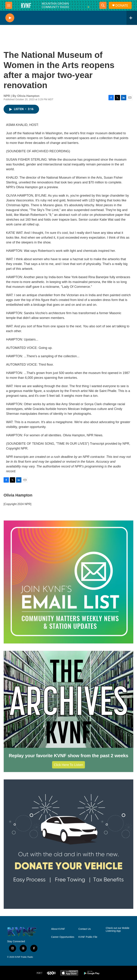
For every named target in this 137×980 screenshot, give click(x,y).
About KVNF (58, 929)
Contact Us (85, 929)
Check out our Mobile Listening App (118, 930)
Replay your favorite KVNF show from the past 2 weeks (68, 756)
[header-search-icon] (103, 5)
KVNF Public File (88, 937)
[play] (10, 18)
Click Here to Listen (68, 765)
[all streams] (132, 18)
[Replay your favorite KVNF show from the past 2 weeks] (68, 699)
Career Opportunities (63, 937)
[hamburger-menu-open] (9, 5)
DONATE (122, 5)
